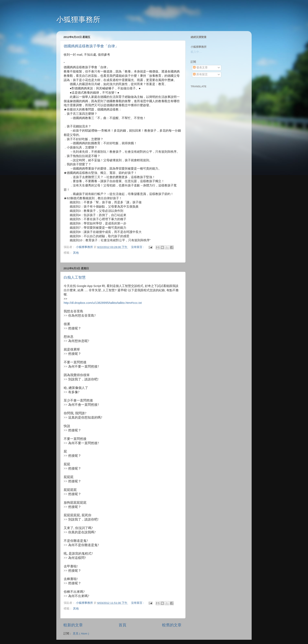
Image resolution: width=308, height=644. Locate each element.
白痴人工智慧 (75, 277)
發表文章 (200, 68)
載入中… (196, 52)
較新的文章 (73, 625)
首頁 (122, 625)
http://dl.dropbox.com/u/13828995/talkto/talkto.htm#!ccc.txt (103, 303)
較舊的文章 (172, 625)
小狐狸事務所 (78, 19)
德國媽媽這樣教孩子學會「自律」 (91, 46)
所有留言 (200, 74)
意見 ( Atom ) (81, 634)
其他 (76, 253)
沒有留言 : (138, 247)
